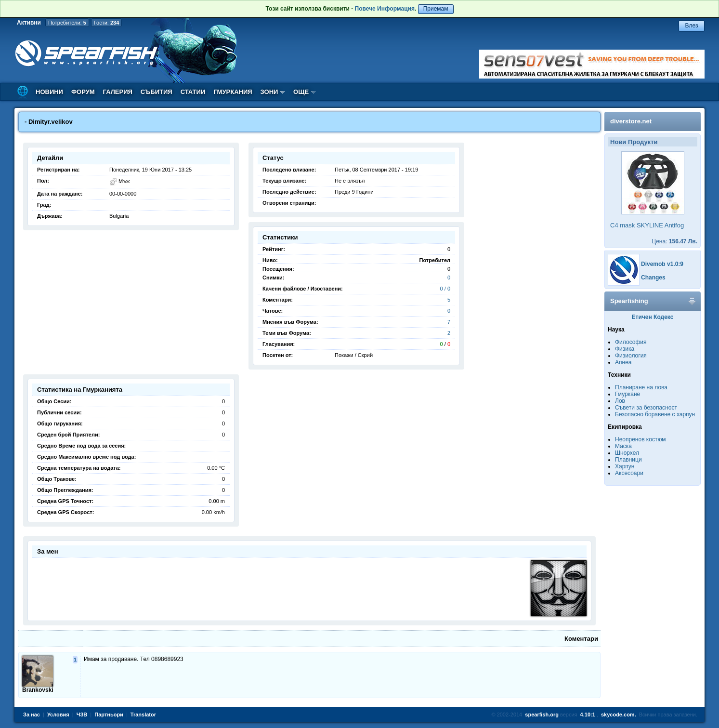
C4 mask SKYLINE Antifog (647, 225)
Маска (623, 446)
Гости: (107, 23)
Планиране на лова (641, 387)
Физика (625, 349)
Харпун (625, 466)
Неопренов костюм (641, 439)
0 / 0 (445, 289)
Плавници (628, 460)
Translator (143, 715)
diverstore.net (631, 121)
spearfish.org (542, 715)
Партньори (109, 715)
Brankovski (38, 690)
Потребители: (67, 23)
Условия (58, 715)
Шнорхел (627, 453)
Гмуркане (627, 394)
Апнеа (623, 362)
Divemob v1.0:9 (662, 264)
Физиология (631, 356)
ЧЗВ (82, 715)
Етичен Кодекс (653, 317)
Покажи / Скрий (354, 355)
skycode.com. (619, 715)
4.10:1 (588, 715)
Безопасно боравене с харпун (655, 414)
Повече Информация (385, 9)
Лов (620, 401)
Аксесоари (629, 473)
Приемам (436, 9)
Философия (631, 342)
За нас (32, 715)
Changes (653, 278)
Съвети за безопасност (646, 408)
